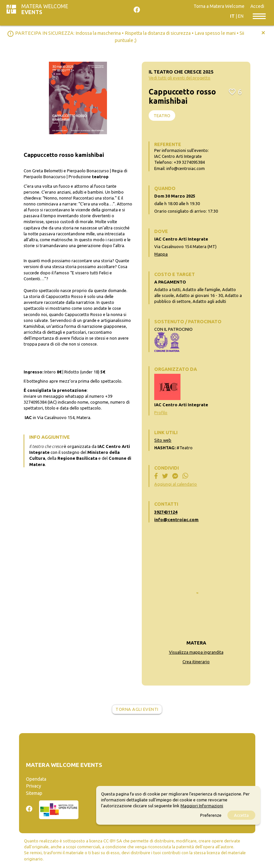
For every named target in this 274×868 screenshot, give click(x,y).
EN (241, 16)
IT (232, 16)
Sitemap (34, 793)
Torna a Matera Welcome (219, 6)
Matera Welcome (45, 9)
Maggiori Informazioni (202, 806)
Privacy (33, 786)
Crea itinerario (196, 662)
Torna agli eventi (137, 709)
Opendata (36, 779)
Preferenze (211, 815)
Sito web (163, 440)
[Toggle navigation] (259, 16)
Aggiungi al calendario (176, 484)
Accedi (257, 6)
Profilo (161, 413)
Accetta (241, 815)
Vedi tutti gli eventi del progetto (179, 78)
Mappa (161, 254)
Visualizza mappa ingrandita (196, 652)
